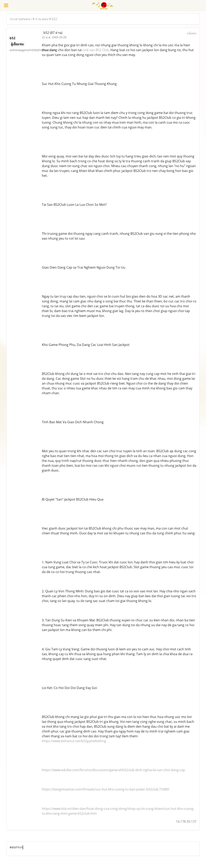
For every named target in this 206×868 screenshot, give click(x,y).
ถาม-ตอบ (42, 19)
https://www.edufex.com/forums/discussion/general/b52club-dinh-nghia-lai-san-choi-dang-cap (113, 770)
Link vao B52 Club (96, 50)
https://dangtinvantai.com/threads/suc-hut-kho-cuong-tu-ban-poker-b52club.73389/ (106, 789)
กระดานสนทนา (21, 19)
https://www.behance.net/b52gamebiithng (74, 741)
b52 (55, 19)
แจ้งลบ (192, 33)
